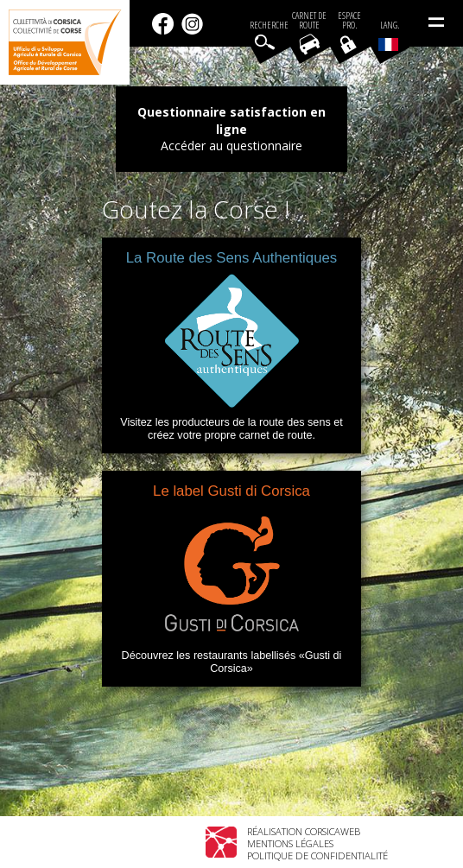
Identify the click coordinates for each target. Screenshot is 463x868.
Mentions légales (290, 843)
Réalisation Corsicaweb (304, 831)
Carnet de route (309, 21)
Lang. (389, 35)
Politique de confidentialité (317, 855)
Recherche (269, 25)
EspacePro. (349, 21)
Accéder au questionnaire (231, 146)
